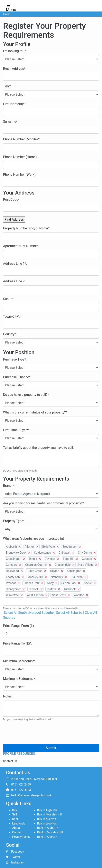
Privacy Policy (21, 837)
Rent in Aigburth (48, 828)
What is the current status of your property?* (35, 412)
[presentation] (34, 733)
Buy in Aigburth (47, 810)
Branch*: (9, 486)
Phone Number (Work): (20, 175)
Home (7, 14)
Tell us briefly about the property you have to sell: (38, 448)
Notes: (8, 696)
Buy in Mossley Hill (49, 815)
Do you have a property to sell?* (26, 395)
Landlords (19, 824)
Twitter (16, 857)
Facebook (18, 852)
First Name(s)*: (14, 104)
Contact (17, 832)
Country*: (10, 334)
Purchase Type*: (15, 359)
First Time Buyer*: (16, 430)
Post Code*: (12, 200)
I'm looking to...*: (15, 51)
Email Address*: (15, 69)
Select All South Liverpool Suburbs (29, 613)
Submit (51, 748)
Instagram (18, 863)
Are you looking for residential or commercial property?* (44, 503)
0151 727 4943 (21, 790)
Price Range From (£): (19, 626)
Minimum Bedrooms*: (19, 661)
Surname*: (11, 122)
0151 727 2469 (21, 785)
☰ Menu (10, 6)
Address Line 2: (14, 281)
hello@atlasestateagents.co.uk (31, 795)
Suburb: (9, 299)
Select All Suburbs (69, 613)
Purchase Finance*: (17, 377)
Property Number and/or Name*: (27, 228)
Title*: (7, 86)
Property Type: (13, 521)
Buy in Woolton (47, 824)
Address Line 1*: (15, 264)
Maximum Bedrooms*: (19, 679)
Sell (14, 815)
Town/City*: (12, 317)
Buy (15, 810)
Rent (15, 819)
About (16, 828)
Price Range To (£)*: (18, 643)
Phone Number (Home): (20, 157)
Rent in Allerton (47, 837)
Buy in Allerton (47, 819)
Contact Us (10, 761)
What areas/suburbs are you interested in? (34, 539)
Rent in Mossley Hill (50, 832)
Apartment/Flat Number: (21, 246)
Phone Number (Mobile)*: (22, 139)
